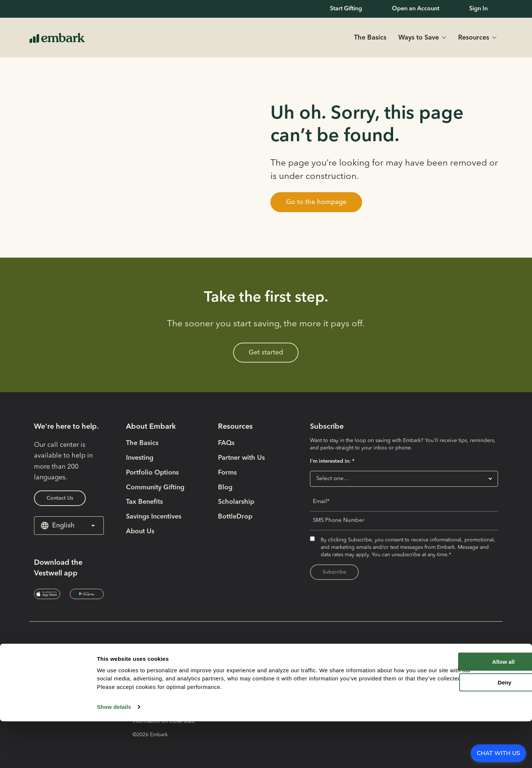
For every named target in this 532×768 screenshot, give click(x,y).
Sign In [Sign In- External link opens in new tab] (478, 9)
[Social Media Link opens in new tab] (47, 672)
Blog (225, 487)
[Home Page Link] (57, 38)
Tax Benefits (144, 502)
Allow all (469, 708)
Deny (470, 729)
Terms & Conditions (379, 677)
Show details (114, 753)
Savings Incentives (154, 517)
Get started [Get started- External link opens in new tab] (266, 353)
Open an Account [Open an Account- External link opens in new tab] (416, 9)
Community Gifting (155, 487)
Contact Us (60, 498)
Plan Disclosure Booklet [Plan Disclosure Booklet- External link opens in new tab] (386, 647)
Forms (227, 473)
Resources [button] (474, 38)
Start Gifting (346, 9)
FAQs (226, 443)
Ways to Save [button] (419, 38)
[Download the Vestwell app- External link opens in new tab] (47, 594)
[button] (316, 202)
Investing (140, 458)
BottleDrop (235, 517)
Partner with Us (241, 458)
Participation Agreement (387, 662)
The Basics (370, 38)
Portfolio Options (152, 473)
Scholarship (236, 502)
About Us (140, 531)
